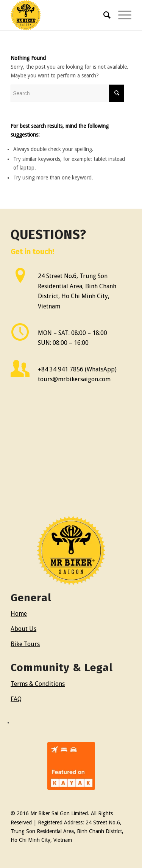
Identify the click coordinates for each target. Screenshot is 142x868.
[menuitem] (103, 15)
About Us (23, 629)
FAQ (16, 699)
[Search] (103, 15)
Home (19, 614)
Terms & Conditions (38, 684)
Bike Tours (25, 644)
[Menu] (121, 15)
